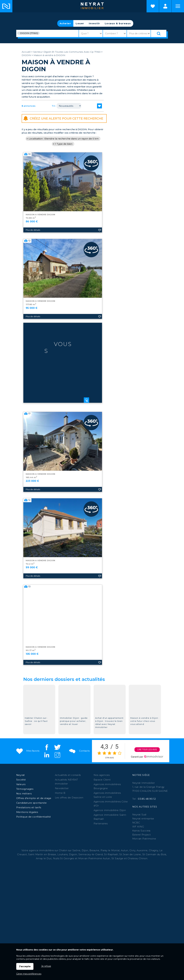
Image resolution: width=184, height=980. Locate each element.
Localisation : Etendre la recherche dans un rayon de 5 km (64, 139)
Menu (178, 6)
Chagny (154, 850)
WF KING (138, 827)
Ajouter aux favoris (100, 280)
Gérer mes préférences (29, 974)
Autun (124, 850)
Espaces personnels (165, 6)
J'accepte (25, 966)
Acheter (65, 23)
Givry (132, 850)
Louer (80, 23)
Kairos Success (141, 831)
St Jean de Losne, (131, 854)
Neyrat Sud (139, 815)
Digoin (73, 854)
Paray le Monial (110, 850)
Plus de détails (33, 280)
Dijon (85, 850)
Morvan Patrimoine (144, 839)
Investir (94, 23)
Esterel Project (142, 835)
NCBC (136, 823)
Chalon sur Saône (70, 850)
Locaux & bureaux (118, 23)
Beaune (94, 850)
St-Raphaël (111, 854)
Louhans (63, 854)
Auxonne (142, 850)
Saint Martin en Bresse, (42, 854)
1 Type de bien (64, 144)
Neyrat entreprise (143, 819)
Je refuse (46, 966)
